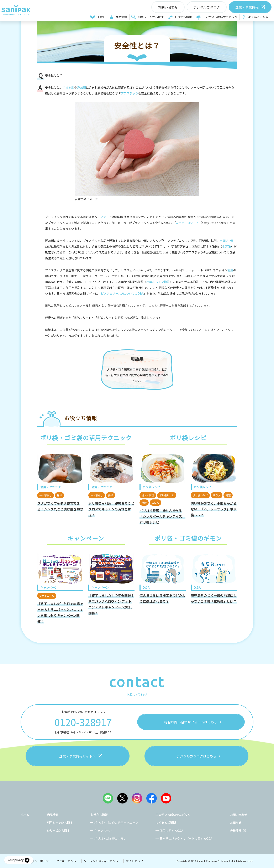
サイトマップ (135, 861)
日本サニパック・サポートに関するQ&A (186, 838)
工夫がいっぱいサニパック (220, 17)
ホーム (25, 815)
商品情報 (121, 17)
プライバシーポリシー (37, 861)
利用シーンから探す (151, 17)
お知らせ (236, 823)
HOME (101, 17)
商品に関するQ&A (171, 831)
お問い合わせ (238, 815)
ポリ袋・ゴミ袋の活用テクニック (116, 823)
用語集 (137, 359)
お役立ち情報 (183, 17)
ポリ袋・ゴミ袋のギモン (110, 838)
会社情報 (236, 831)
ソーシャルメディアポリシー (103, 861)
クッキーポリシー (68, 861)
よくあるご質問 (258, 17)
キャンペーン (103, 831)
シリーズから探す (58, 831)
